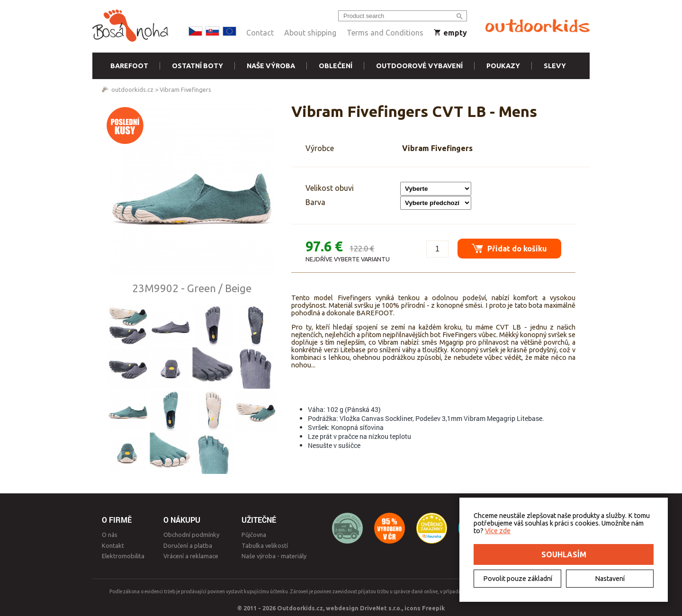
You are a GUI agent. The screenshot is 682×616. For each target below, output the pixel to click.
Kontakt (113, 545)
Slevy (555, 66)
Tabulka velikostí (265, 545)
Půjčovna (254, 535)
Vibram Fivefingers (185, 89)
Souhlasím (564, 554)
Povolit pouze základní (518, 579)
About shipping (310, 33)
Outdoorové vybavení (419, 66)
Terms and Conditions (385, 33)
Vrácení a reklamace (191, 556)
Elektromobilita (123, 556)
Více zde (498, 531)
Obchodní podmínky (191, 535)
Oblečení (336, 66)
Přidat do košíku (509, 248)
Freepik (433, 608)
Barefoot (129, 66)
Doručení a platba (188, 545)
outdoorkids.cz (132, 89)
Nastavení (610, 579)
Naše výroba (271, 66)
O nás (110, 535)
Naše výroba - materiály (274, 556)
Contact (260, 33)
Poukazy (503, 66)
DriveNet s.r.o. (381, 608)
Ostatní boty (197, 66)
